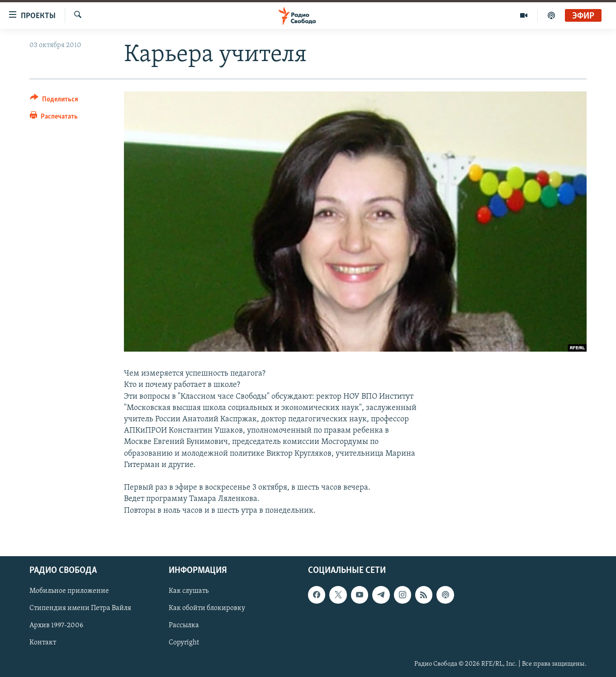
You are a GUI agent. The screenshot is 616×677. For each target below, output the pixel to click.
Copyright (184, 643)
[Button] (54, 101)
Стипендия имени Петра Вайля (80, 608)
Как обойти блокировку (207, 608)
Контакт (43, 643)
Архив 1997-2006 (56, 625)
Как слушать (189, 591)
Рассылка (184, 625)
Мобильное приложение (69, 591)
